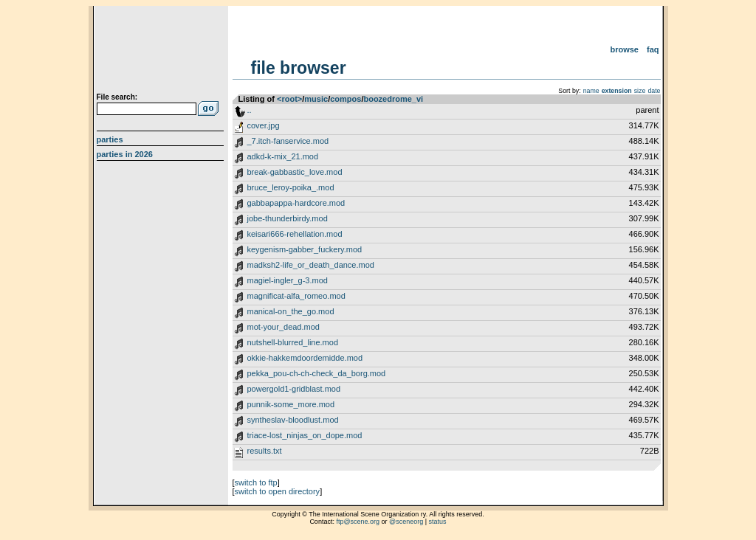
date (654, 91)
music (316, 99)
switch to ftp (256, 482)
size (640, 91)
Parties (110, 139)
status (438, 522)
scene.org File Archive (162, 52)
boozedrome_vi (393, 99)
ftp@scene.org (358, 522)
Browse (624, 49)
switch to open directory (278, 491)
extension (617, 91)
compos (346, 99)
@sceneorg (406, 522)
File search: (117, 97)
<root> (289, 99)
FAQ (653, 49)
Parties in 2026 (125, 154)
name (591, 91)
